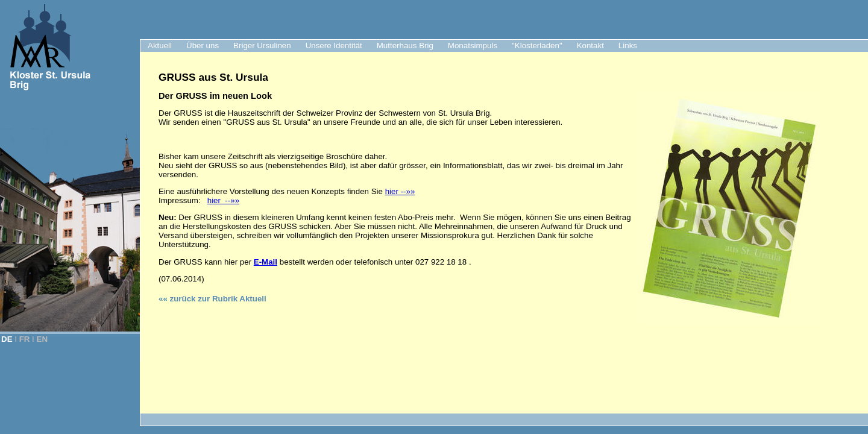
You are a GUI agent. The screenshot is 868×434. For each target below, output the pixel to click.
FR (25, 339)
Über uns (203, 46)
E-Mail (266, 262)
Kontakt (590, 46)
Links (628, 46)
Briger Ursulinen (262, 46)
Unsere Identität (334, 46)
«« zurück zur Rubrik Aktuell (212, 299)
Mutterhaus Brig (405, 46)
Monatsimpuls (473, 46)
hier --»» (400, 191)
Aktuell (160, 46)
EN (42, 339)
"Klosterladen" (537, 46)
